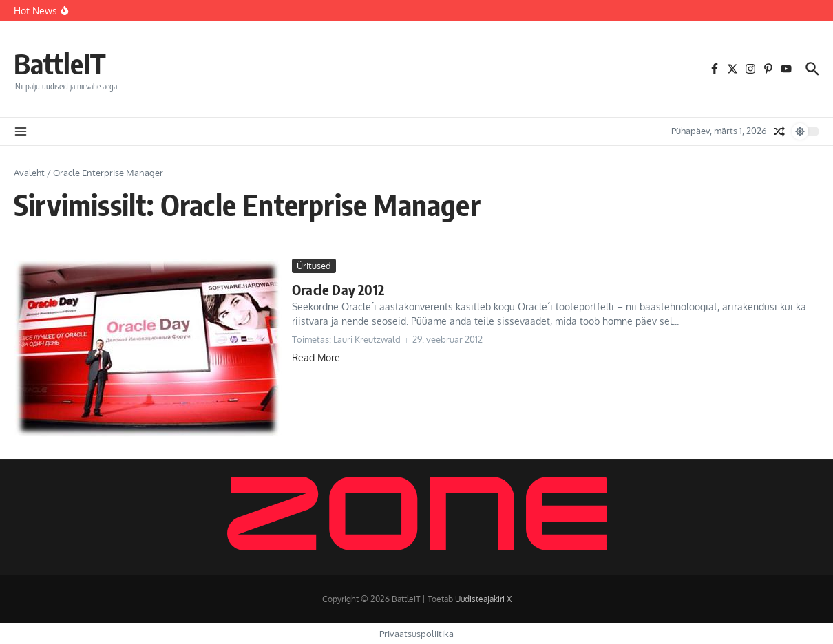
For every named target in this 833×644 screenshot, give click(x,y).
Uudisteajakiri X (483, 599)
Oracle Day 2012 (338, 289)
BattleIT (60, 63)
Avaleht (29, 173)
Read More (316, 357)
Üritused (314, 266)
